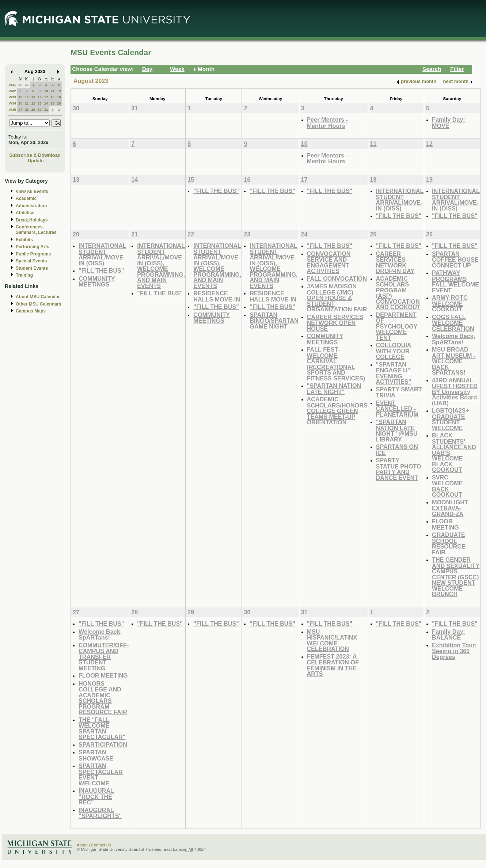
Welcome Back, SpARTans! (453, 339)
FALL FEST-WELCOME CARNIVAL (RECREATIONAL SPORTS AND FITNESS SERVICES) (336, 364)
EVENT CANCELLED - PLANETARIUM (397, 409)
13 (20, 97)
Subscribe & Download (35, 155)
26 (59, 103)
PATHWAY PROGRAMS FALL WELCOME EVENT (455, 281)
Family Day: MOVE (449, 123)
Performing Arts (33, 247)
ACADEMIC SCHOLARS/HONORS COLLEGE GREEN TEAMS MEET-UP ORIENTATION (337, 411)
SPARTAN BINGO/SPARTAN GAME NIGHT (274, 321)
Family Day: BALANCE (449, 635)
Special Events (31, 261)
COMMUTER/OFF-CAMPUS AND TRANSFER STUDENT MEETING (104, 657)
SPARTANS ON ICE (397, 450)
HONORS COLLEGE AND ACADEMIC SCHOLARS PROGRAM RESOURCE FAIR (103, 698)
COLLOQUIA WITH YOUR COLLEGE (394, 351)
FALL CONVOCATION (337, 278)
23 (40, 103)
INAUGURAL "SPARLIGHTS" (100, 813)
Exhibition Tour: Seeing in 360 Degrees (454, 651)
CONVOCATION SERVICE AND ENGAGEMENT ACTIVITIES (329, 262)
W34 (12, 103)
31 (27, 85)
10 (46, 91)
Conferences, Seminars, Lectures (36, 230)
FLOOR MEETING (445, 524)
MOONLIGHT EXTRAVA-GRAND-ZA (450, 508)
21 (27, 103)
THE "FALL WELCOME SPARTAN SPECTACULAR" (102, 728)
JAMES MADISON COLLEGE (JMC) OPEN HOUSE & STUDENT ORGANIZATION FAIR (337, 298)
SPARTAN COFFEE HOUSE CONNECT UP (455, 259)
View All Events (32, 192)
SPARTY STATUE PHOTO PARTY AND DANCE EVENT (399, 469)
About (82, 845)
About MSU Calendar (38, 297)
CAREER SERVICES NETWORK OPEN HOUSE (335, 323)
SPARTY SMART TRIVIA (399, 392)
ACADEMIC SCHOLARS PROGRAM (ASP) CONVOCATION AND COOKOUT (398, 293)
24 (46, 103)
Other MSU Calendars (39, 304)
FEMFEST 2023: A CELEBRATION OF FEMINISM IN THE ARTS (333, 665)
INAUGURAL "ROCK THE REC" (96, 796)
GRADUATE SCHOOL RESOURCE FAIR (449, 543)
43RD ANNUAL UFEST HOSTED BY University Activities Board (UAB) (455, 392)
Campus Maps (31, 311)
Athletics (25, 213)
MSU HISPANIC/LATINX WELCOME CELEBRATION (332, 640)
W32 (12, 91)
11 (52, 91)
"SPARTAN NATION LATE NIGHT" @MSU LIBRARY (397, 431)
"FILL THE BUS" (216, 191)
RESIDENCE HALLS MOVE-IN (217, 296)
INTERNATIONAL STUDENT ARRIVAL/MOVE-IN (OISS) (400, 200)
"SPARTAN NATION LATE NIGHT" (334, 389)
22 (33, 103)
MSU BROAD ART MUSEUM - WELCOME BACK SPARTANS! (454, 361)
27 (20, 109)
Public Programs (33, 254)
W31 (12, 85)
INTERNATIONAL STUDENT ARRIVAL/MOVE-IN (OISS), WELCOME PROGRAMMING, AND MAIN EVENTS (161, 266)
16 (40, 97)
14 (27, 97)
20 (20, 103)
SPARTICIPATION (103, 744)
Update (36, 161)
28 (27, 109)
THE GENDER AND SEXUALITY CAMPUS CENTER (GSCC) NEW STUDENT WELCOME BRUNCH (456, 577)
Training (24, 275)
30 (20, 85)
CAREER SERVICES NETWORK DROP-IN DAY (395, 262)
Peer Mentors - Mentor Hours (327, 123)
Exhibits (24, 240)
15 (33, 97)
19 (59, 97)
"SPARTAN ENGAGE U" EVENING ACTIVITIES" (394, 373)
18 (52, 97)
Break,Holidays (32, 220)
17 (46, 97)
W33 (12, 97)
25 (52, 103)
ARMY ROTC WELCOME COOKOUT (450, 303)
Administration (31, 206)
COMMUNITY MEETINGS (97, 282)
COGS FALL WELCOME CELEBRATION (453, 323)
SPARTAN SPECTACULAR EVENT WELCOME (101, 774)
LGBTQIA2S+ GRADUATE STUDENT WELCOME (451, 419)
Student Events (32, 268)
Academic (26, 198)
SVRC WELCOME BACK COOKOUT (447, 486)
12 (59, 91)
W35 (12, 109)
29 (33, 109)
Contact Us (101, 845)
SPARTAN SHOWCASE (96, 755)
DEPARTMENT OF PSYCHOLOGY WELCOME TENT (397, 326)
